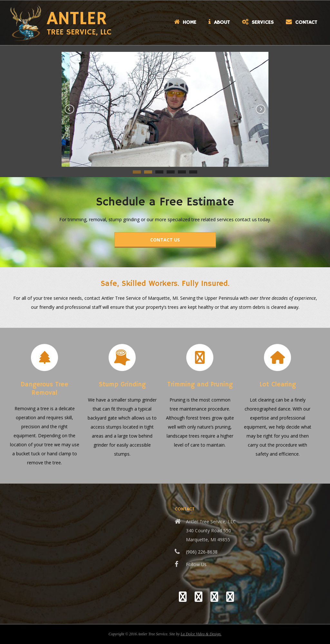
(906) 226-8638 (202, 552)
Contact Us (165, 240)
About (219, 23)
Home (185, 23)
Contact (301, 23)
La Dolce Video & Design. (201, 634)
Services (258, 23)
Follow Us (196, 564)
